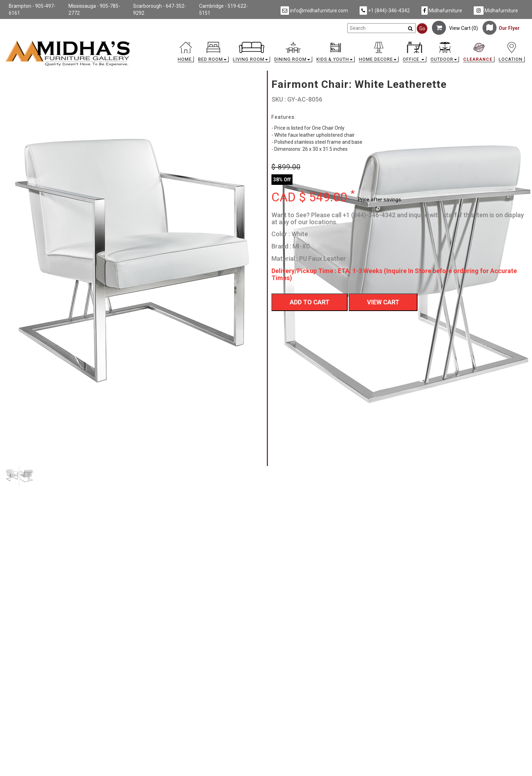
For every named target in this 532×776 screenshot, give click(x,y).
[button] (213, 54)
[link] (331, 43)
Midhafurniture (442, 11)
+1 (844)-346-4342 (385, 11)
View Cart (383, 302)
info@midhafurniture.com (314, 11)
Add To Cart (310, 302)
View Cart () (455, 28)
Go (422, 28)
